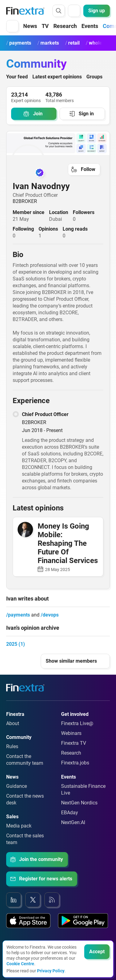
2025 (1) (16, 644)
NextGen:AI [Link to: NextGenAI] (73, 822)
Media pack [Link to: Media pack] (19, 826)
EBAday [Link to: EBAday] (70, 813)
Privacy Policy (51, 971)
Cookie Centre (20, 964)
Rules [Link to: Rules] (12, 746)
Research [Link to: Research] (71, 753)
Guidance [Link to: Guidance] (17, 786)
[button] (12, 26)
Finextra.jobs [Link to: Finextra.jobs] (75, 763)
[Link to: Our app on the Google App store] (83, 921)
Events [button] (90, 26)
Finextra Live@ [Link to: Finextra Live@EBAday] (77, 723)
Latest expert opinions (57, 77)
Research (65, 26)
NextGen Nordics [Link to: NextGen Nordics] (79, 803)
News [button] (30, 26)
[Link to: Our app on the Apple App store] (28, 921)
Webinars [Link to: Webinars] (71, 733)
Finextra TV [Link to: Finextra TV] (74, 743)
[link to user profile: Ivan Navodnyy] (58, 161)
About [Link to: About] (13, 723)
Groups (94, 77)
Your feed (17, 77)
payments (19, 615)
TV (45, 26)
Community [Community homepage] (36, 64)
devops (51, 615)
